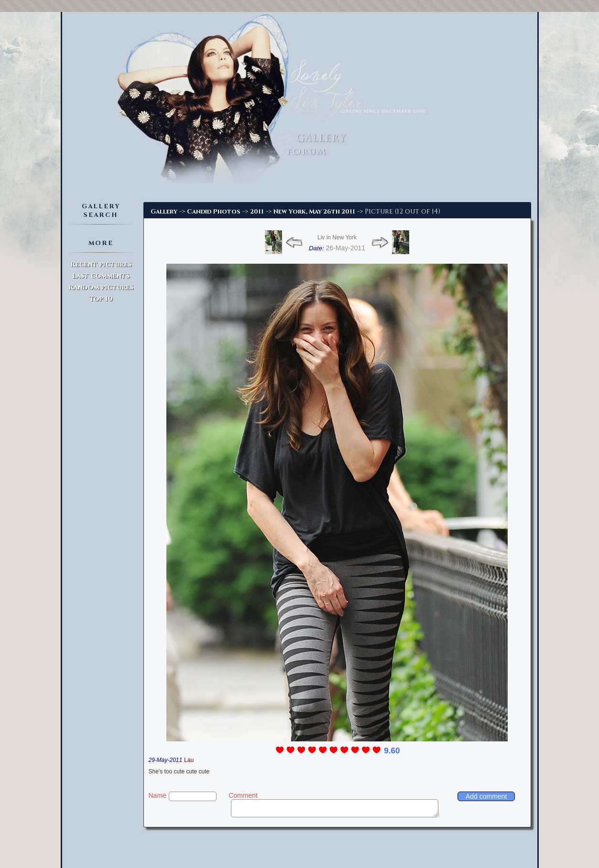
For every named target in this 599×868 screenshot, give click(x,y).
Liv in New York (337, 237)
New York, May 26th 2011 (314, 212)
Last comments (101, 276)
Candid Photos (214, 212)
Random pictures (101, 287)
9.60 (392, 751)
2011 (257, 212)
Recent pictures (101, 264)
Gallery (164, 212)
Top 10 (101, 299)
